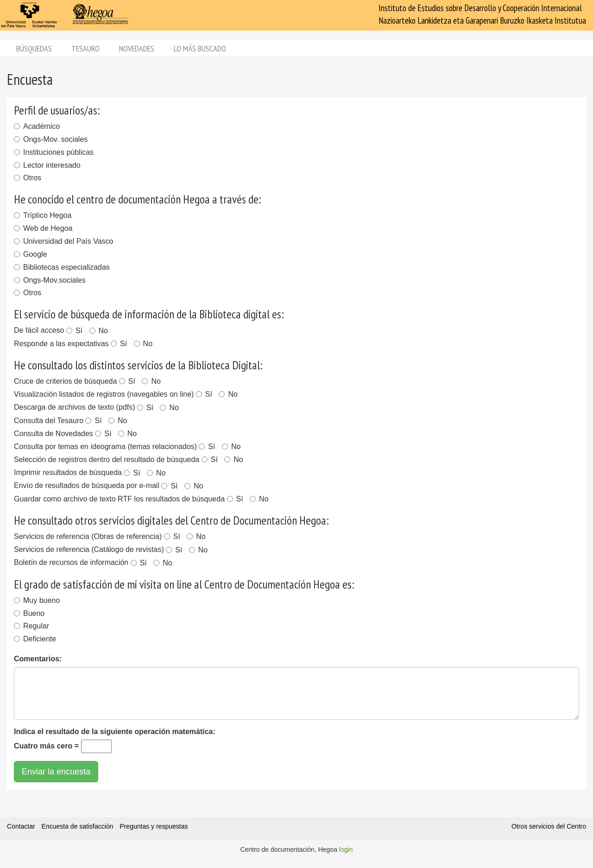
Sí (74, 331)
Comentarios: (38, 659)
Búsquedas (34, 48)
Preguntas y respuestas (154, 826)
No (99, 331)
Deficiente (35, 639)
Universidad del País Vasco (63, 241)
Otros (28, 178)
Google (31, 254)
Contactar (21, 826)
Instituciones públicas (54, 152)
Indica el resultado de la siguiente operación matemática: (115, 732)
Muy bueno (37, 600)
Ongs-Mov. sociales (51, 139)
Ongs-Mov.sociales (50, 280)
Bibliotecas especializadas (62, 267)
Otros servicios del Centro (549, 826)
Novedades (137, 48)
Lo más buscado (200, 48)
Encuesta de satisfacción (78, 826)
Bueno (29, 613)
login (346, 849)
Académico (37, 126)
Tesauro (85, 48)
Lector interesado (47, 165)
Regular (32, 626)
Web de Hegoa (43, 228)
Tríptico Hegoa (43, 215)
